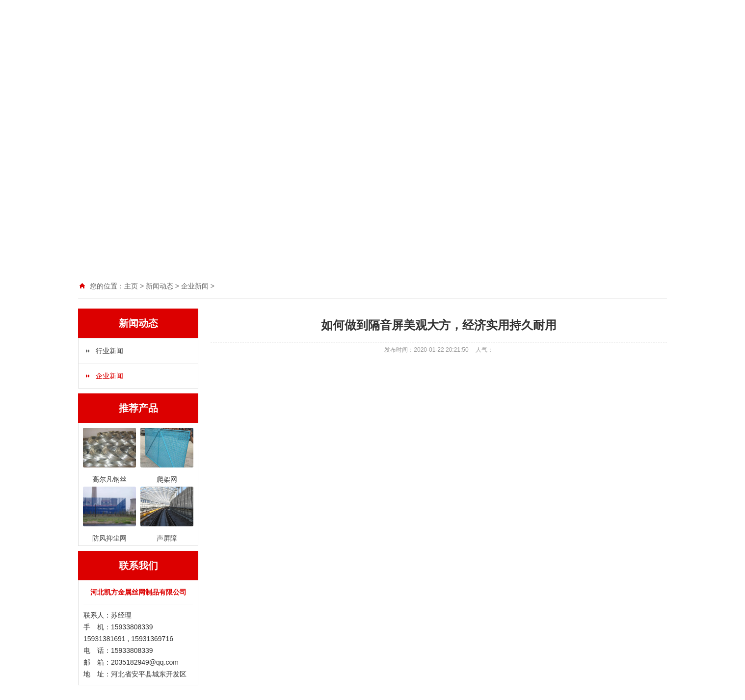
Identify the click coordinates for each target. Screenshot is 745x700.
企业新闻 (109, 376)
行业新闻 (109, 351)
